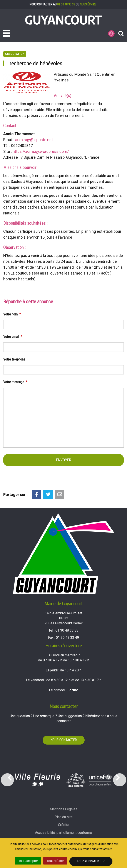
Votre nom (12, 314)
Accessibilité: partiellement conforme (63, 833)
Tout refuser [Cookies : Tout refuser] (55, 861)
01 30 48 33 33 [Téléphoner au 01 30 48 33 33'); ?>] (67, 630)
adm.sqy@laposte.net (34, 140)
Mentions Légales (64, 809)
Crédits (64, 825)
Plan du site (64, 817)
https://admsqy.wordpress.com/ (41, 151)
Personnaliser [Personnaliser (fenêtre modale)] (91, 861)
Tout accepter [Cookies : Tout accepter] (28, 861)
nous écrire (88, 4)
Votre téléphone (14, 359)
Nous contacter (64, 740)
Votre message (15, 382)
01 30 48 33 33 (66, 4)
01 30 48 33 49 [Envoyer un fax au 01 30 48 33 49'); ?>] (67, 638)
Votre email (13, 337)
